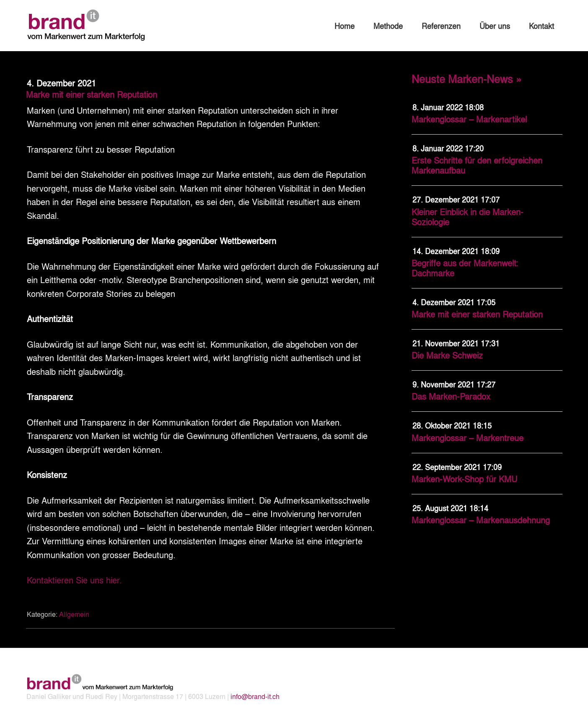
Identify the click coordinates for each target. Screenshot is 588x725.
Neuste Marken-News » (467, 79)
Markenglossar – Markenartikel (469, 119)
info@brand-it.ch (255, 696)
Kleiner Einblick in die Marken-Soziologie (468, 217)
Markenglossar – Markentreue (468, 438)
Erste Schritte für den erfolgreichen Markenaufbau (477, 165)
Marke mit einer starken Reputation (477, 314)
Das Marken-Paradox (451, 396)
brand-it (89, 25)
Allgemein (74, 614)
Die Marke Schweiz (447, 355)
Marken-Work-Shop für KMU (464, 479)
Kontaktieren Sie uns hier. (74, 580)
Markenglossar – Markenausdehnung (481, 520)
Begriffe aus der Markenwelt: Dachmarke (465, 268)
